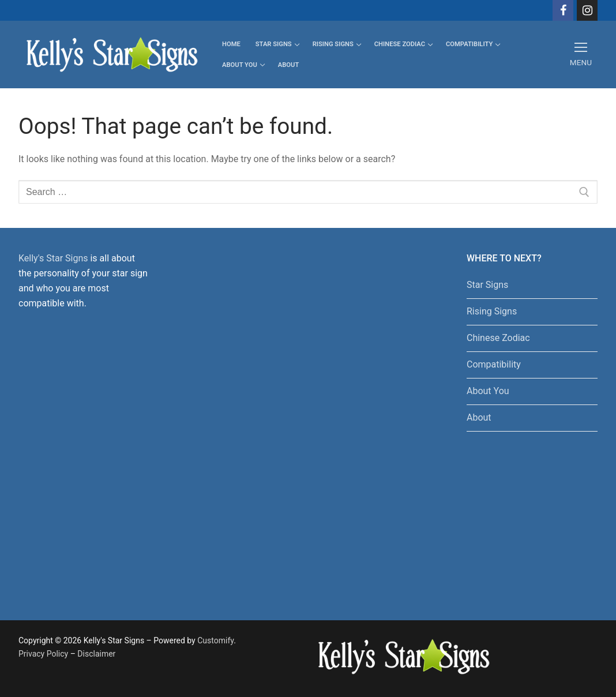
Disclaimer (96, 654)
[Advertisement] (283, 424)
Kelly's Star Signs (53, 258)
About (479, 417)
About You (488, 391)
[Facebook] (563, 10)
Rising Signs (492, 311)
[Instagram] (587, 10)
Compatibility (494, 364)
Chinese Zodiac (498, 338)
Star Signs (487, 285)
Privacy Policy (43, 654)
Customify (215, 640)
